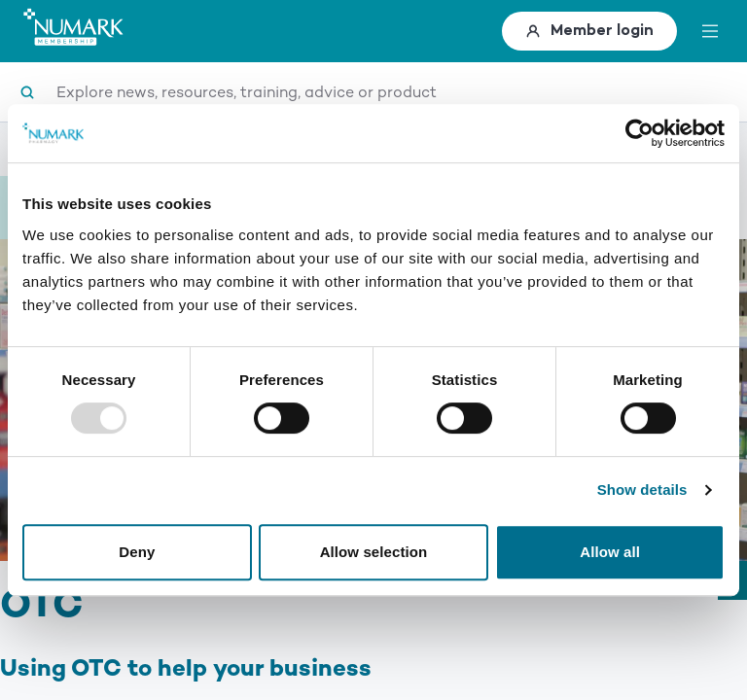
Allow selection (374, 552)
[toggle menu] (710, 31)
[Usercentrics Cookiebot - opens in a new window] (640, 133)
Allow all (610, 552)
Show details (642, 490)
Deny (137, 552)
